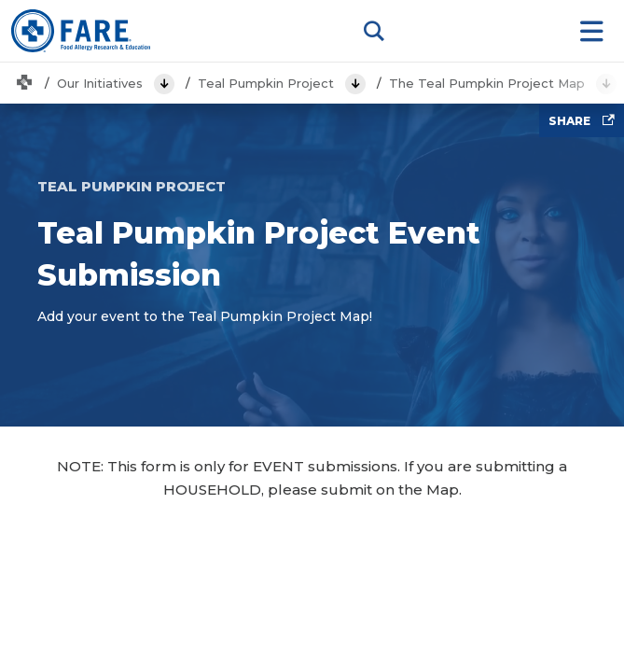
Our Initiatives (100, 83)
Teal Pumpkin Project (266, 83)
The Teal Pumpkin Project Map (487, 83)
